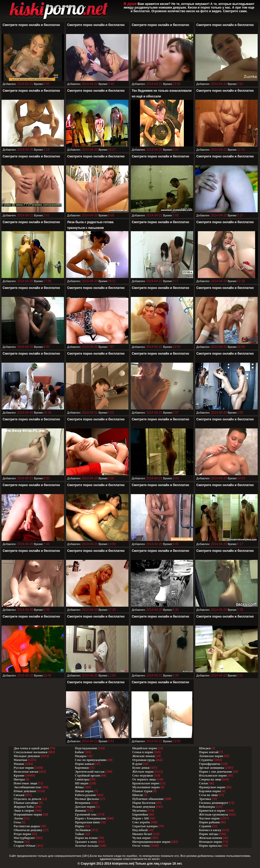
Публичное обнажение (148, 799)
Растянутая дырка (27, 826)
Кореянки (82, 768)
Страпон (205, 826)
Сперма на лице (210, 779)
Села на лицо (208, 795)
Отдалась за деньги (28, 799)
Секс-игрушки (143, 776)
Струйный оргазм (87, 776)
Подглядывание (86, 748)
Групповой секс (86, 814)
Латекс (19, 818)
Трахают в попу (86, 842)
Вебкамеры (207, 807)
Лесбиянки (83, 830)
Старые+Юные (25, 846)
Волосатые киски (26, 772)
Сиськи (19, 795)
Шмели (138, 795)
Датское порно (85, 807)
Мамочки (21, 760)
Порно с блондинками (90, 818)
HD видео (82, 783)
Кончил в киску (210, 830)
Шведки (205, 748)
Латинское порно (211, 756)
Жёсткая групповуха (214, 814)
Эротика (205, 799)
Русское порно (24, 768)
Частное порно (209, 818)
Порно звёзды (209, 834)
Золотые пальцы (87, 846)
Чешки (19, 842)
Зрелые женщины (212, 768)
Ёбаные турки (142, 791)
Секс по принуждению (91, 760)
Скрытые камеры (145, 826)
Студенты (206, 760)
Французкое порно (212, 787)
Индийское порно (145, 748)
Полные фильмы (87, 799)
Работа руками (85, 795)
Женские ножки (144, 756)
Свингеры (82, 779)
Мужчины (139, 811)
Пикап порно (84, 791)
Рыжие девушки (144, 807)
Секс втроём (141, 822)
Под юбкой (140, 830)
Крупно (19, 776)
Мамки (19, 764)
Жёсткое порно (143, 772)
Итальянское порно (213, 776)
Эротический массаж (90, 772)
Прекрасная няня (87, 822)
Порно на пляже (86, 838)
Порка (79, 826)
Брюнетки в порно (212, 811)
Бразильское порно (146, 783)
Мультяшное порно (146, 787)
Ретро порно (22, 834)
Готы (17, 822)
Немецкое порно (210, 842)
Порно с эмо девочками (215, 772)
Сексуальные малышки (31, 752)
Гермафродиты (210, 764)
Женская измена (210, 838)
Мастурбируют (24, 838)
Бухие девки (141, 768)
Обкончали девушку (28, 830)
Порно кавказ (85, 764)
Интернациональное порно (151, 842)
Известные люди (25, 783)
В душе (137, 764)
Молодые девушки (27, 756)
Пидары (81, 756)
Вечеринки (83, 803)
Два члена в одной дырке (32, 748)
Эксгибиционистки (27, 787)
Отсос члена (141, 846)
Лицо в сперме (24, 811)
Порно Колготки (144, 803)
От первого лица (144, 779)
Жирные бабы (24, 807)
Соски (203, 783)
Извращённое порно (28, 814)
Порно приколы (210, 846)
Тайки (79, 834)
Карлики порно (210, 791)
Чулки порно (142, 838)
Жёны (79, 787)
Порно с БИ (141, 818)
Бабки (79, 752)
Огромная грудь (144, 760)
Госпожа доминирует (213, 803)
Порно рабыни (209, 822)
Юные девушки (25, 791)
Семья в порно (143, 752)
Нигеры (19, 779)
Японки (80, 811)
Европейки (140, 814)
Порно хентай (209, 752)
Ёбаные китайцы (26, 803)
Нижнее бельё (142, 834)
